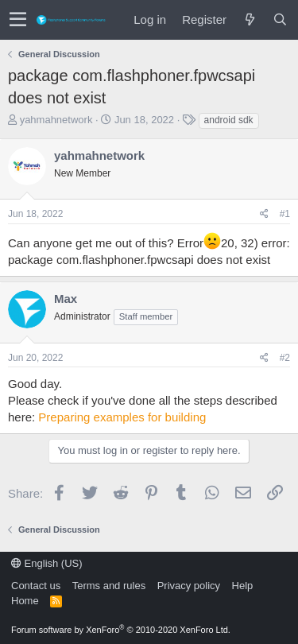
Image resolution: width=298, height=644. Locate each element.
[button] (18, 20)
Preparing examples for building (122, 417)
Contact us (36, 586)
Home (25, 601)
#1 (285, 214)
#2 (285, 358)
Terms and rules (109, 586)
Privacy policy (189, 586)
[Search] (280, 19)
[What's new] (250, 19)
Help (243, 586)
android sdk (229, 120)
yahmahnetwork (56, 120)
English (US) (47, 563)
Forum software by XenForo (121, 630)
